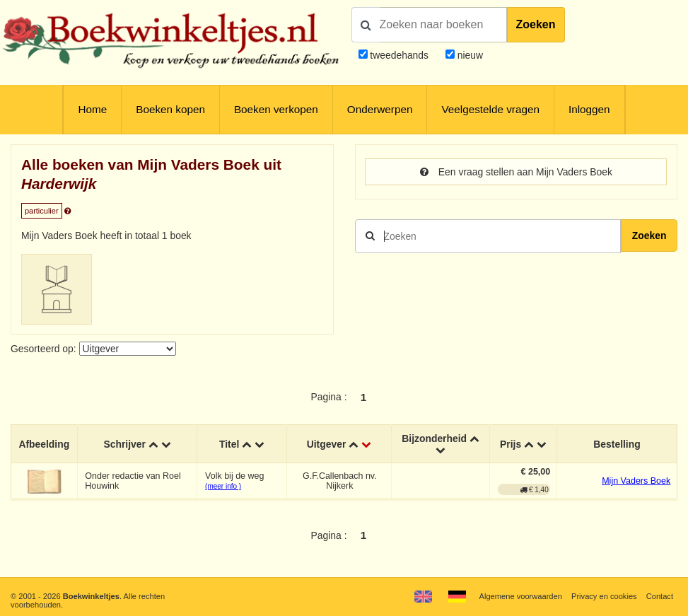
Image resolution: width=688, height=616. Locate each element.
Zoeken (536, 24)
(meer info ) (223, 486)
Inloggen (589, 109)
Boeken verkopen (276, 109)
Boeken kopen (170, 109)
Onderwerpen (380, 109)
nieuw (469, 55)
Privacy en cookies (604, 596)
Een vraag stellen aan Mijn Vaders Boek (516, 172)
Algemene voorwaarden (521, 596)
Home (92, 109)
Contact (660, 596)
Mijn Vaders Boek (636, 481)
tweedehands (399, 55)
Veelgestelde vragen (490, 109)
